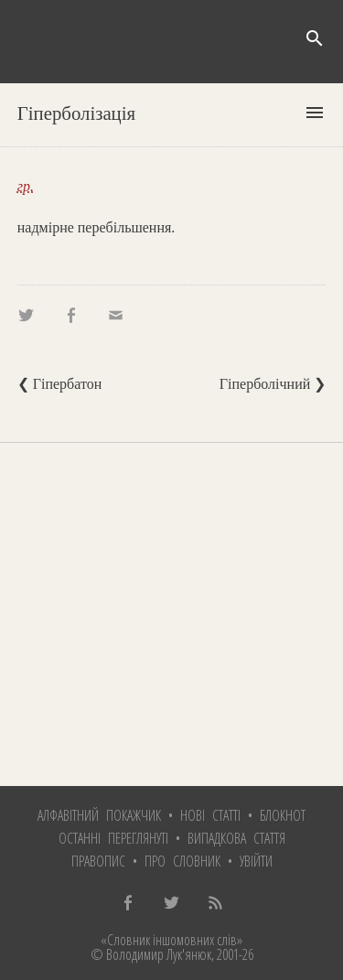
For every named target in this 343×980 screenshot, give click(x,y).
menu (315, 113)
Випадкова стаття (236, 838)
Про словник (182, 861)
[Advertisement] (171, 614)
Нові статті (210, 815)
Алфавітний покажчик (99, 815)
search (315, 38)
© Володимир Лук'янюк (151, 954)
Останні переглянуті (113, 838)
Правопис (98, 861)
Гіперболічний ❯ (273, 384)
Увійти (256, 861)
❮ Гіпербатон (60, 384)
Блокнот (283, 815)
